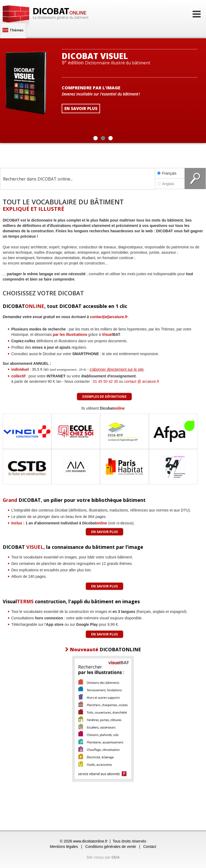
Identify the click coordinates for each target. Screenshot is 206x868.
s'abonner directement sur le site (117, 369)
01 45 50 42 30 (105, 381)
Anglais (170, 184)
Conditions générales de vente (111, 847)
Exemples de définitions (104, 397)
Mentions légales (64, 847)
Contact (150, 847)
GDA (115, 857)
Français (167, 173)
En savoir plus (104, 532)
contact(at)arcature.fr (109, 317)
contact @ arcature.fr (142, 381)
